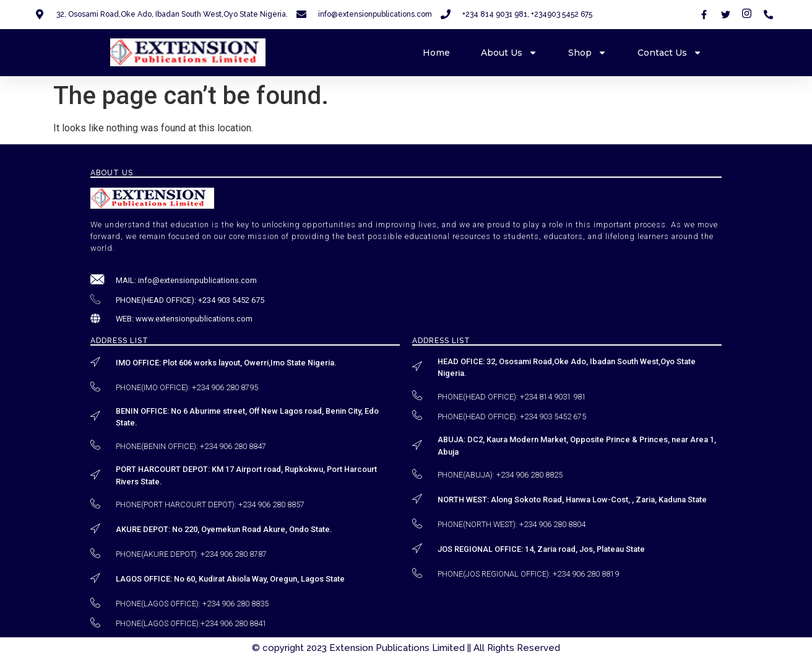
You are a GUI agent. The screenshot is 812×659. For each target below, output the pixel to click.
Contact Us (670, 53)
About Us (509, 53)
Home (436, 53)
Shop (587, 53)
